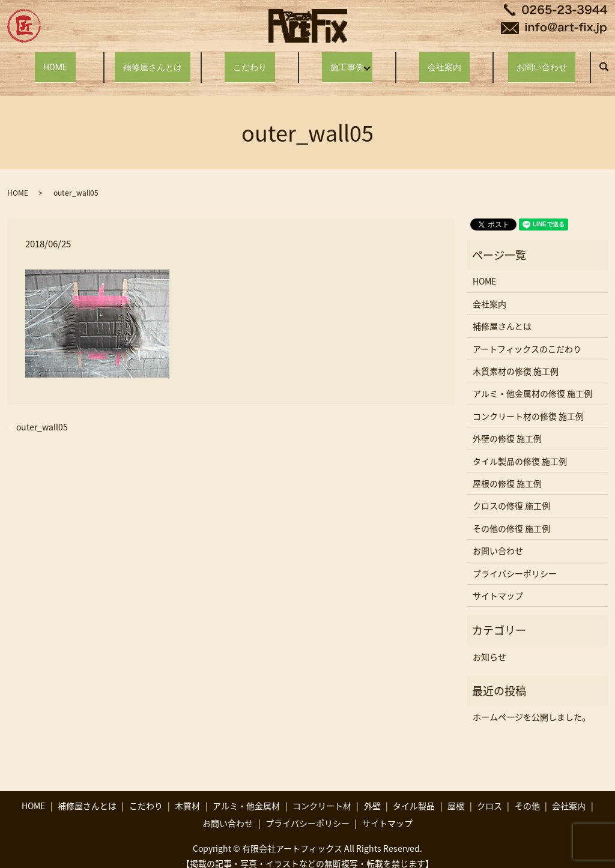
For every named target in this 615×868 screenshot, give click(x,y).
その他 (527, 794)
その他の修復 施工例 (511, 517)
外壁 (372, 794)
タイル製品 (414, 794)
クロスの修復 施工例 (511, 494)
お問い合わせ (542, 61)
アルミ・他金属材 (246, 794)
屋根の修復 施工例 (507, 472)
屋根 (456, 794)
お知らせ (489, 645)
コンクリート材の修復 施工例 (528, 405)
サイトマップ (498, 584)
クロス (489, 794)
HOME (56, 61)
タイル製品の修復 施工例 (520, 449)
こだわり (250, 61)
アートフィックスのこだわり (527, 337)
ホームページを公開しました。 (532, 705)
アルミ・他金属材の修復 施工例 (532, 382)
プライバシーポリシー (515, 561)
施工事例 (345, 61)
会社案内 (444, 61)
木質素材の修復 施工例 (516, 360)
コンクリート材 (322, 794)
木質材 (187, 794)
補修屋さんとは (153, 61)
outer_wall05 (42, 416)
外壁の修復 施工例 (507, 427)
